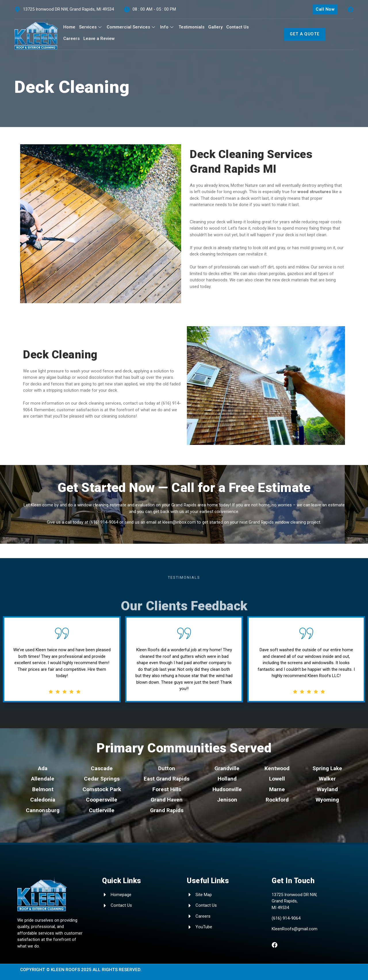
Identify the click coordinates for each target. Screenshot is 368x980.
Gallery (215, 27)
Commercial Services (132, 27)
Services (91, 27)
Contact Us (237, 27)
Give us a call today (65, 522)
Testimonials (191, 27)
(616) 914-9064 (104, 522)
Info (167, 27)
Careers (71, 39)
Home (69, 27)
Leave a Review (99, 39)
